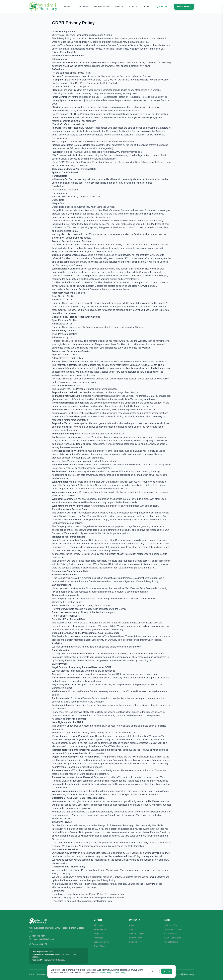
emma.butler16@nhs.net (43, 939)
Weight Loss (99, 934)
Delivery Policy (136, 938)
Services (69, 7)
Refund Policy (135, 942)
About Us (133, 7)
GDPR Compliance (173, 938)
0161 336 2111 (164, 7)
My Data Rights (171, 942)
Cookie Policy (171, 934)
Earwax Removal (101, 942)
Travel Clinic (99, 946)
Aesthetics (84, 7)
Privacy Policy (171, 925)
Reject (154, 971)
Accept (167, 971)
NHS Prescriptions (102, 7)
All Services (99, 925)
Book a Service (184, 7)
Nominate (120, 7)
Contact (145, 7)
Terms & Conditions (173, 929)
